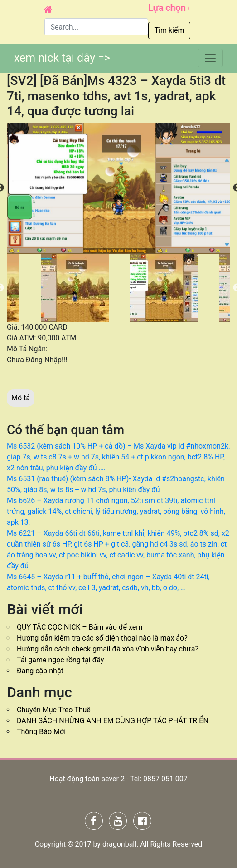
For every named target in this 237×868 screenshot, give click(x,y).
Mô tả (21, 398)
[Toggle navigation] (210, 58)
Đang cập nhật (40, 671)
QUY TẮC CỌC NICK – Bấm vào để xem (80, 627)
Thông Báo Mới (41, 732)
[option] (119, 188)
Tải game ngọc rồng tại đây (60, 660)
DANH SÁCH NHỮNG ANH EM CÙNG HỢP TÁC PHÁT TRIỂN (113, 721)
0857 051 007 (165, 779)
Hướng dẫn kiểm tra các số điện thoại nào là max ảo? (102, 638)
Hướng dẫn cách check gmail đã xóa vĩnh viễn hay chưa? (108, 649)
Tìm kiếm (169, 30)
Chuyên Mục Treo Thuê (54, 710)
